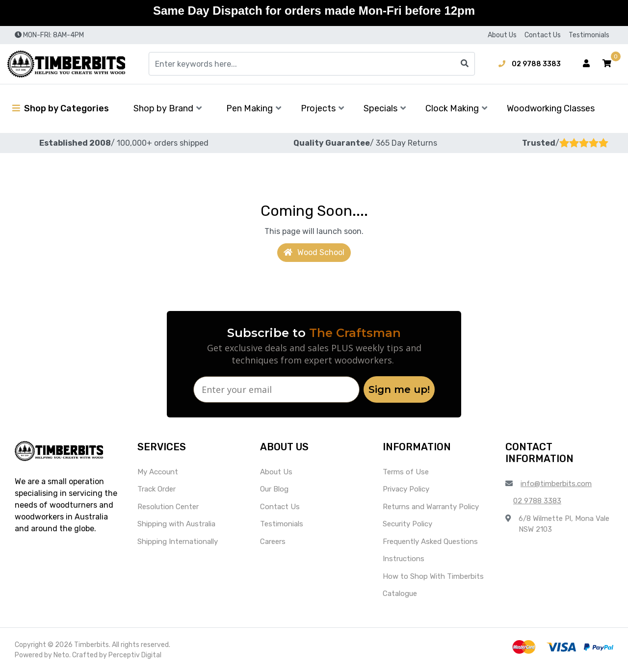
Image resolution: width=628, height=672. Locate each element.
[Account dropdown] (586, 64)
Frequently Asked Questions (430, 542)
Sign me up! (399, 389)
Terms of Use (406, 472)
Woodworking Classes (551, 108)
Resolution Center (168, 507)
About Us (502, 35)
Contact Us (543, 35)
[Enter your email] (276, 389)
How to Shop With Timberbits (433, 576)
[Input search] (312, 64)
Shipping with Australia (176, 524)
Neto (61, 655)
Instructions (404, 559)
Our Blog (274, 489)
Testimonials (589, 35)
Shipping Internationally (178, 542)
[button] (607, 64)
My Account (158, 472)
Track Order (157, 489)
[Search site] (465, 64)
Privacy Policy (406, 489)
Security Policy (407, 524)
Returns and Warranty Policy (431, 507)
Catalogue (400, 594)
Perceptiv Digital (135, 655)
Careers (273, 542)
